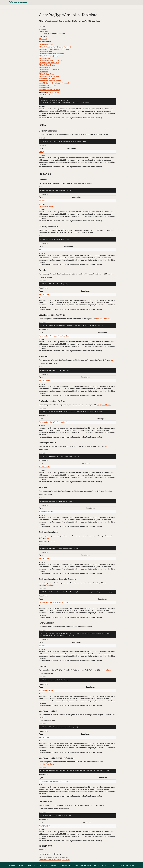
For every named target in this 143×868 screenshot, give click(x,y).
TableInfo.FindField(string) (49, 56)
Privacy (75, 865)
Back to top (130, 865)
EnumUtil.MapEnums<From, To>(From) (53, 857)
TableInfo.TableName (47, 65)
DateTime (109, 491)
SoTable (42, 201)
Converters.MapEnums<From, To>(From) (54, 860)
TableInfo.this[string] (47, 74)
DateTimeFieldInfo (46, 512)
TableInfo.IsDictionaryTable (49, 69)
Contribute (120, 865)
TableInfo (46, 31)
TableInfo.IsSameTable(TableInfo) (51, 54)
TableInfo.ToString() (46, 45)
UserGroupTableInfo (103, 319)
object (43, 29)
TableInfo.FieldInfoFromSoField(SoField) (54, 49)
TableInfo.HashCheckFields (49, 63)
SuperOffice (50, 93)
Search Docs (98, 865)
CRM (55, 93)
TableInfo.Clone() (45, 51)
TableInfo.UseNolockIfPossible (50, 60)
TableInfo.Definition (46, 206)
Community (53, 865)
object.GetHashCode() (47, 85)
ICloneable (43, 39)
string (42, 152)
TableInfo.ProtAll (45, 58)
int (40, 250)
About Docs (109, 865)
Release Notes (65, 865)
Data (58, 93)
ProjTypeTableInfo (104, 405)
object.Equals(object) (47, 78)
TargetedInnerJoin (46, 336)
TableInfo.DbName (46, 67)
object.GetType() (45, 87)
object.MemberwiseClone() (49, 90)
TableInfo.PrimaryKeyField (49, 76)
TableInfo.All (43, 72)
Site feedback (86, 865)
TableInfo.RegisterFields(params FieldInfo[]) (55, 47)
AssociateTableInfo (46, 585)
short (105, 805)
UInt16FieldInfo (45, 826)
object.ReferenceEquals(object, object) (54, 83)
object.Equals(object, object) (50, 81)
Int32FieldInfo (45, 294)
